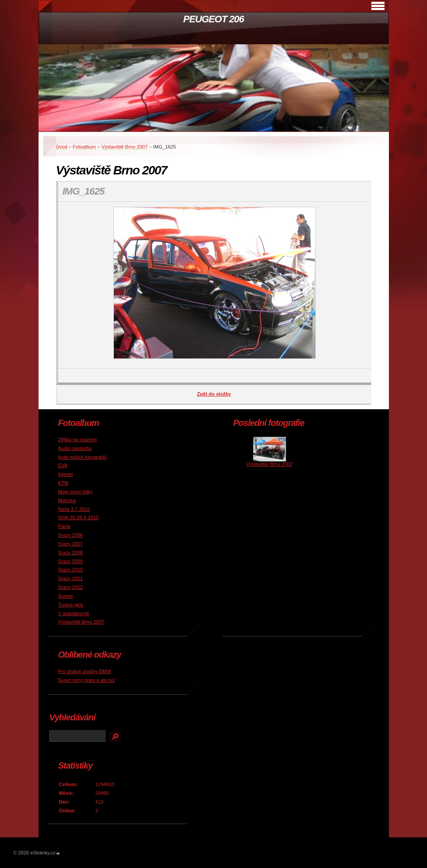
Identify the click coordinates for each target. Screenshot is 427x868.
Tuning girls (71, 605)
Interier (66, 474)
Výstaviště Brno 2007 (124, 147)
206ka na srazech (78, 439)
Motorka (67, 500)
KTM (64, 483)
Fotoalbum (84, 147)
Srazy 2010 (71, 570)
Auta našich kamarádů (83, 457)
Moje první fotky (76, 492)
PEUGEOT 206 (213, 19)
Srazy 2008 (71, 553)
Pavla (64, 526)
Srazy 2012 (71, 587)
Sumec (66, 596)
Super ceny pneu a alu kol (86, 680)
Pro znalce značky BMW (85, 671)
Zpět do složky (214, 394)
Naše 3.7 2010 (74, 509)
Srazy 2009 (71, 561)
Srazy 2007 (71, 544)
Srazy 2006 (71, 535)
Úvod (62, 147)
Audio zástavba (75, 448)
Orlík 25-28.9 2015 (79, 517)
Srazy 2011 (71, 578)
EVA (63, 465)
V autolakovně (74, 613)
